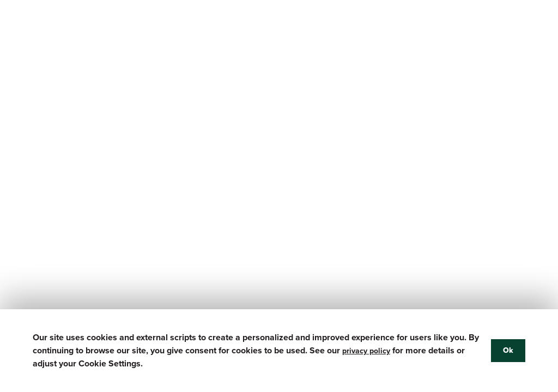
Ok (508, 350)
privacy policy (366, 351)
